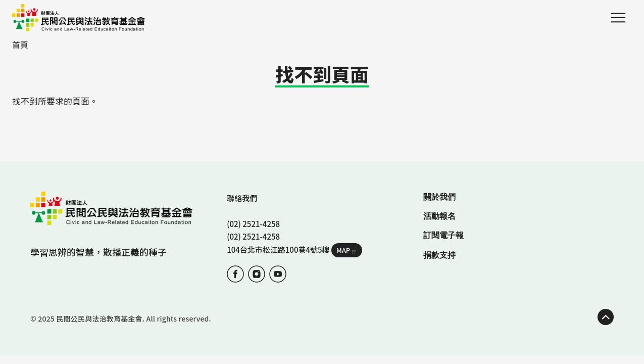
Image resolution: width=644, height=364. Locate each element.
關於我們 (439, 197)
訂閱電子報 (443, 235)
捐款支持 (439, 255)
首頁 (20, 44)
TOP (606, 317)
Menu (618, 18)
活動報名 (439, 216)
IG (257, 274)
